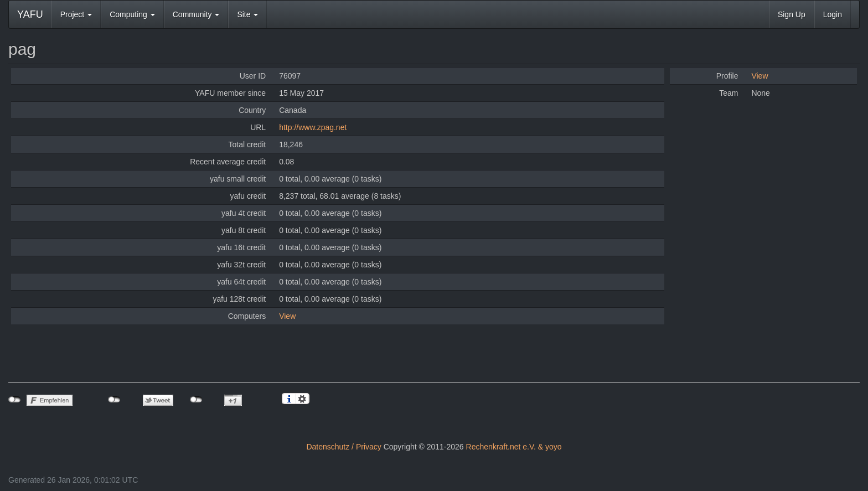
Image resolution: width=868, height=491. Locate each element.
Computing (132, 14)
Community (196, 14)
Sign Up (792, 14)
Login (833, 14)
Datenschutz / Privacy (343, 447)
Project (76, 14)
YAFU (30, 14)
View (287, 316)
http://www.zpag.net (313, 127)
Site (247, 14)
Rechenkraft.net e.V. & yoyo (514, 447)
